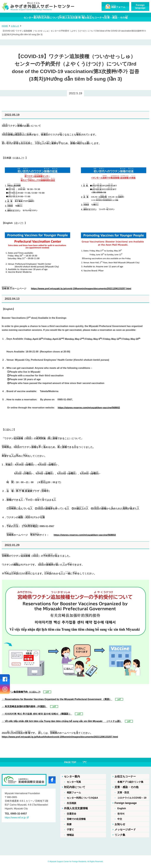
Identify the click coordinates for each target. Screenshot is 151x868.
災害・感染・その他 (127, 787)
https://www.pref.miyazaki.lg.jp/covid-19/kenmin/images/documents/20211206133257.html (81, 289)
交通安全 (72, 814)
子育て (70, 830)
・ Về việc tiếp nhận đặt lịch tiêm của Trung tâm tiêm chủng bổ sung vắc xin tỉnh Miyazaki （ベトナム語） (62, 721)
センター (17, 17)
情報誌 (70, 835)
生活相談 (72, 803)
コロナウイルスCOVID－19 (132, 798)
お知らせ (15, 26)
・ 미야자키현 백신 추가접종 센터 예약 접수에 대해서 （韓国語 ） (37, 714)
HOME (5, 26)
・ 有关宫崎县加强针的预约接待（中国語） (24, 706)
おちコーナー (102, 17)
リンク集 (120, 835)
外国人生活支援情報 (76, 808)
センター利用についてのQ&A (82, 798)
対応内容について (75, 787)
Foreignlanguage (140, 6)
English (122, 808)
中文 (120, 819)
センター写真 (74, 782)
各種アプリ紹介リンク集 (130, 782)
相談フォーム (74, 792)
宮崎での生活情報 (76, 819)
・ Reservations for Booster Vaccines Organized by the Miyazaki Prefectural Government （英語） (57, 699)
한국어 (121, 814)
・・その (131, 17)
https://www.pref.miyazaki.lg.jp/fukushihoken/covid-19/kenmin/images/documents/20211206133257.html (60, 737)
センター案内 (72, 776)
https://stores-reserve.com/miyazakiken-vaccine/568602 (89, 408)
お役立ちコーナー (125, 776)
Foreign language (126, 803)
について (42, 17)
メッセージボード (125, 830)
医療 (69, 824)
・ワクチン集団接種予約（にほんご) (21, 692)
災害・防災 (123, 792)
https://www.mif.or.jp (15, 818)
